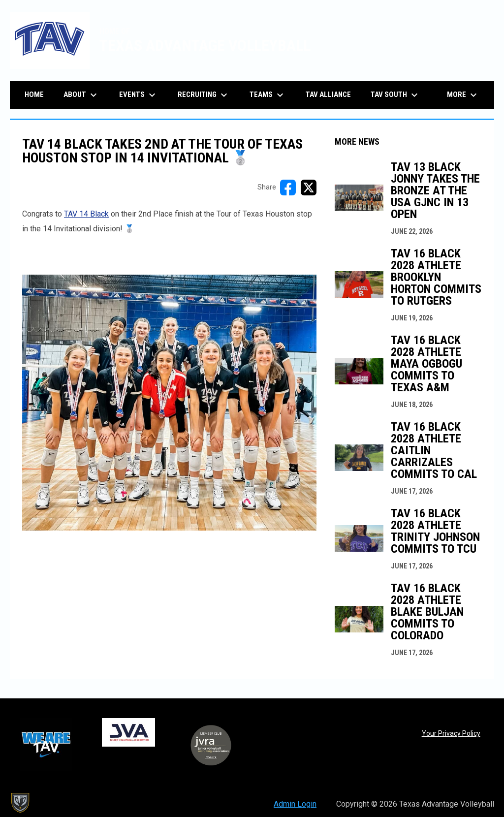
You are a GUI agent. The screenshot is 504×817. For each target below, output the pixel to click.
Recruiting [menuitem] (204, 95)
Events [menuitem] (139, 95)
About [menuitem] (81, 95)
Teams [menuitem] (268, 95)
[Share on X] (309, 188)
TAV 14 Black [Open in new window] (86, 214)
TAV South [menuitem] (395, 95)
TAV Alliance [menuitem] (328, 94)
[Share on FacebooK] (288, 188)
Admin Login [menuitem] (295, 804)
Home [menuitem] (34, 94)
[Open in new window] (169, 403)
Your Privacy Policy (451, 733)
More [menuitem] (463, 95)
